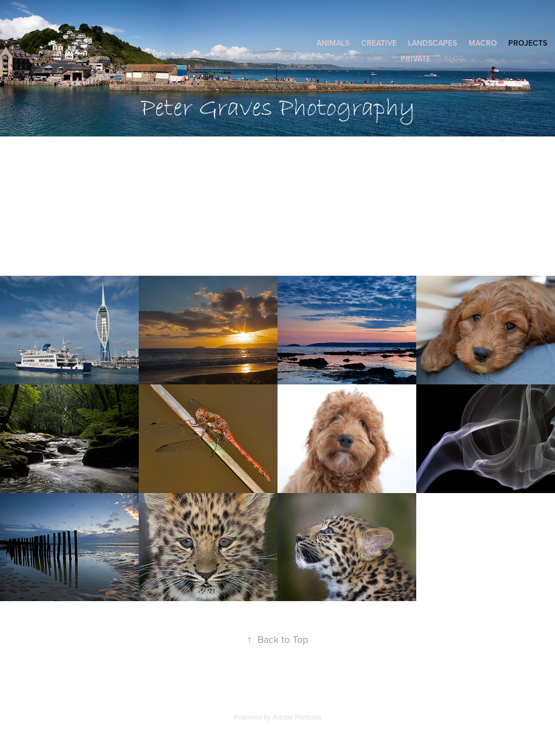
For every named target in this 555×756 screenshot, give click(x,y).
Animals (333, 43)
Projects (528, 43)
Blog (454, 58)
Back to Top (277, 639)
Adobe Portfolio (297, 717)
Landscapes (432, 43)
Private (416, 58)
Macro (483, 43)
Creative (379, 43)
